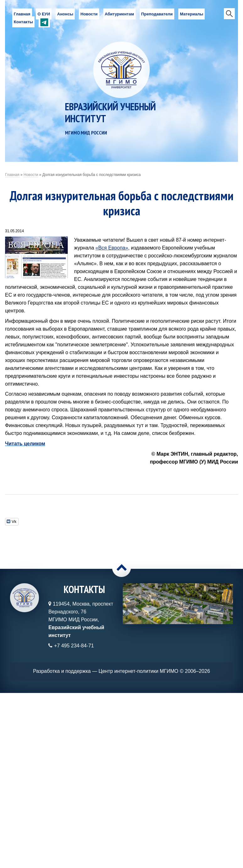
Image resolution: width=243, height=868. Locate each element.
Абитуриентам (119, 14)
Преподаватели (157, 14)
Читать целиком (25, 444)
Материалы (192, 14)
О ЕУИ (44, 14)
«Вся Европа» (112, 248)
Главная (22, 14)
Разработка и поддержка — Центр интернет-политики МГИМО (106, 671)
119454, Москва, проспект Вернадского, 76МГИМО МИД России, (81, 620)
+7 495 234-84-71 (74, 646)
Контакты (23, 22)
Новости (89, 14)
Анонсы (65, 14)
